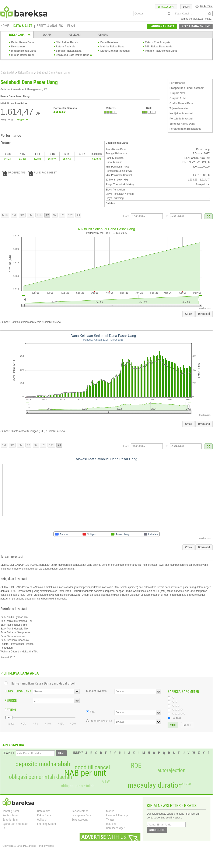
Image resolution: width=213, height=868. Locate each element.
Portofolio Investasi (181, 119)
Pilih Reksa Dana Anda (159, 47)
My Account (204, 6)
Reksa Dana (25, 72)
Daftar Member (80, 811)
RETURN (10, 710)
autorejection (171, 770)
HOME (5, 26)
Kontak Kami (10, 815)
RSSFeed (111, 824)
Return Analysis (65, 47)
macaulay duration (155, 785)
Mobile (110, 811)
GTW (106, 781)
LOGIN (186, 7)
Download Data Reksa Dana (73, 55)
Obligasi (42, 820)
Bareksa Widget (115, 828)
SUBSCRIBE (157, 830)
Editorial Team (11, 820)
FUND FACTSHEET (42, 173)
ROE (136, 766)
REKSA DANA (17, 35)
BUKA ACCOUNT (166, 7)
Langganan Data (81, 815)
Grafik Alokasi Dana (181, 103)
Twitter (110, 820)
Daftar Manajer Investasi (115, 51)
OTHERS (103, 35)
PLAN (71, 26)
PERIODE (11, 701)
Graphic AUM (178, 98)
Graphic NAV (177, 93)
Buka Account (80, 820)
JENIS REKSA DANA (18, 691)
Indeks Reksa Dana (23, 55)
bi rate (186, 783)
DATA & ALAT (23, 26)
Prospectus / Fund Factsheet (187, 88)
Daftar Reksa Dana (22, 42)
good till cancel (92, 767)
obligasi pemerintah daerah (41, 777)
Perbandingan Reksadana (185, 129)
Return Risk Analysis (158, 42)
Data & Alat (7, 72)
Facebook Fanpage (117, 815)
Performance (177, 83)
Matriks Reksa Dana (112, 47)
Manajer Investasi (97, 691)
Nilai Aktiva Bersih (67, 42)
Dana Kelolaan (109, 42)
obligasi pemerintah (78, 786)
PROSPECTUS (14, 173)
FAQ (5, 828)
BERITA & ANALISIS (50, 26)
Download (204, 314)
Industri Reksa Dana (23, 51)
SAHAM (47, 35)
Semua (177, 718)
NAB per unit (85, 773)
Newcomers (18, 47)
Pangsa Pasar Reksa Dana (161, 51)
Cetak (189, 314)
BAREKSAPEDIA (12, 745)
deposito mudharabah (43, 764)
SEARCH (8, 753)
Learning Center (47, 824)
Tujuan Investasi (179, 108)
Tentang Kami (11, 811)
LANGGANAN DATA (162, 26)
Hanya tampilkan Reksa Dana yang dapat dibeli (43, 683)
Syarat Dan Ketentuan (15, 824)
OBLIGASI (75, 35)
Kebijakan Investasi (181, 114)
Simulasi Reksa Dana (69, 51)
